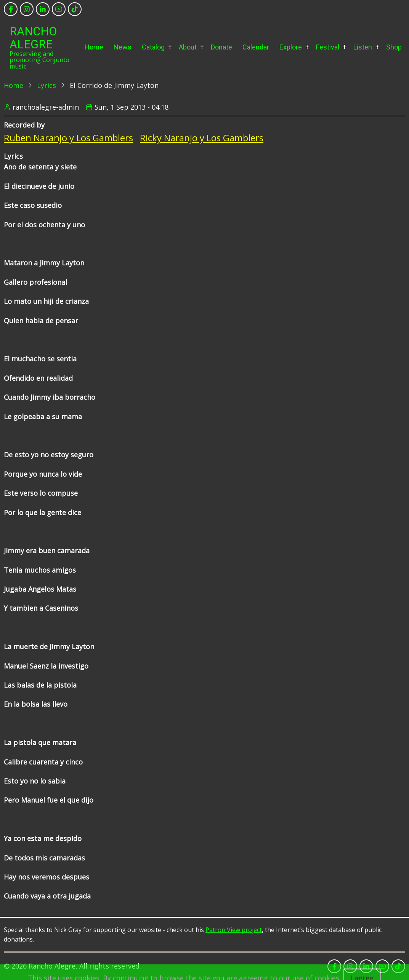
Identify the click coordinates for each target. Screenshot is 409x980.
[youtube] (59, 9)
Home (94, 47)
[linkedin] (43, 9)
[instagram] (27, 9)
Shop (394, 47)
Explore (291, 47)
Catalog (153, 47)
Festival (328, 47)
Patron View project (234, 930)
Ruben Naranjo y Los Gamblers (68, 138)
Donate (221, 47)
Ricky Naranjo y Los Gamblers (202, 138)
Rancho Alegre (33, 38)
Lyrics (47, 85)
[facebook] (11, 9)
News (123, 47)
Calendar (256, 47)
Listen (363, 47)
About (188, 47)
